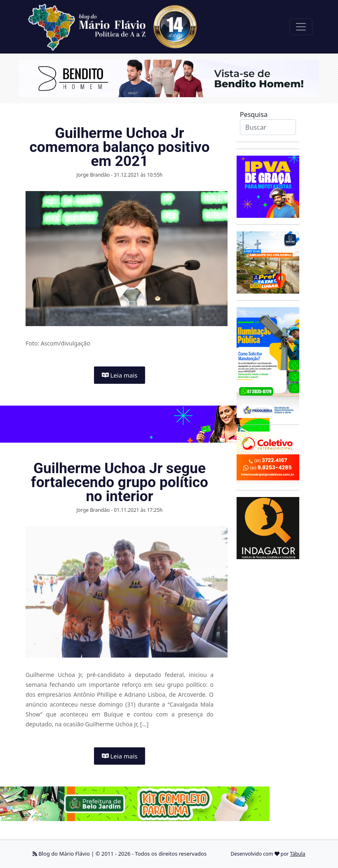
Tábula (298, 854)
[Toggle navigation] (301, 27)
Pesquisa (254, 114)
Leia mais (120, 375)
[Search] (268, 127)
